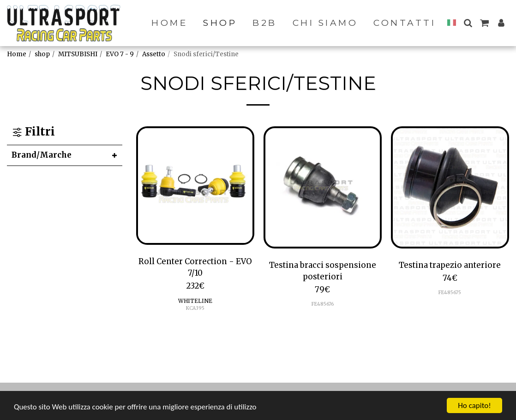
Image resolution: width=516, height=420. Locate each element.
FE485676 (323, 304)
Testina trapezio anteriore (450, 265)
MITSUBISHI (78, 54)
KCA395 (195, 308)
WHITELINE (195, 301)
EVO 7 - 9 (120, 54)
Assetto (154, 54)
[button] (468, 23)
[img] (195, 185)
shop (42, 54)
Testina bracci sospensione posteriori (323, 271)
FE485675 (450, 293)
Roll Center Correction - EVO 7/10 (195, 267)
